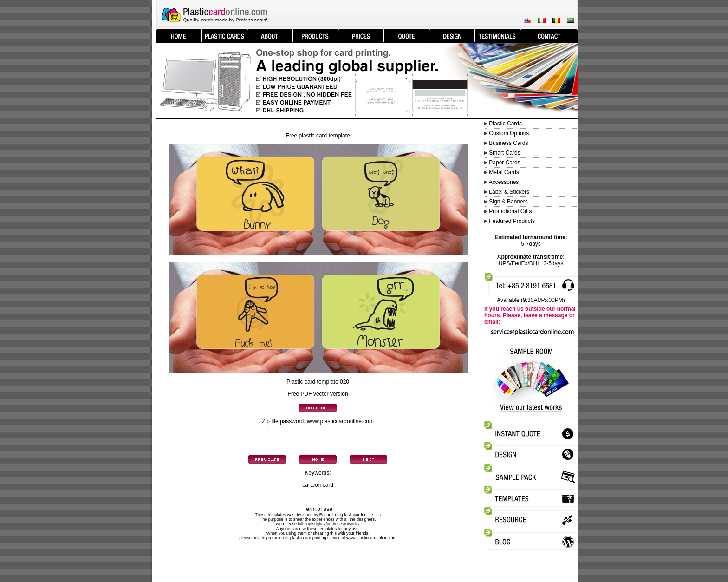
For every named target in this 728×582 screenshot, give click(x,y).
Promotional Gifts (510, 211)
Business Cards (508, 143)
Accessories (504, 182)
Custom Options (508, 133)
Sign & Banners (508, 202)
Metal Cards (504, 172)
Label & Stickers (509, 192)
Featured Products (512, 221)
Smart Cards (504, 153)
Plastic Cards (505, 124)
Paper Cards (504, 163)
